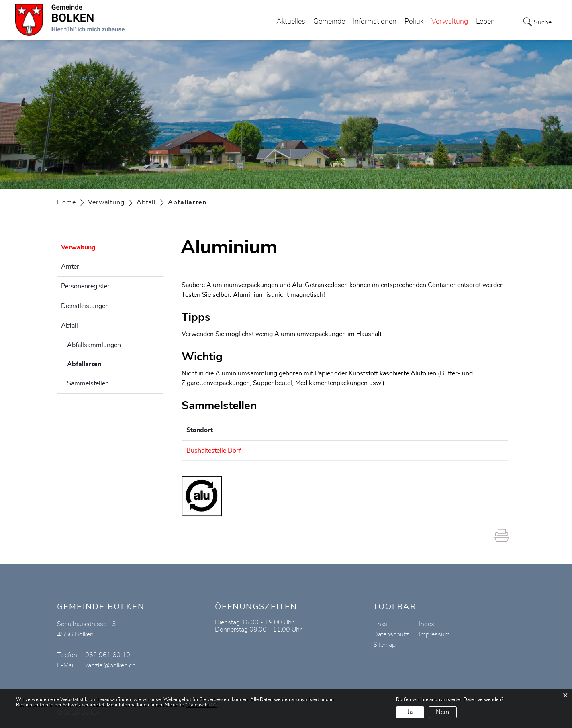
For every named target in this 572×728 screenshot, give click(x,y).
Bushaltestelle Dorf (214, 451)
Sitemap (384, 645)
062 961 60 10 (108, 655)
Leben (485, 22)
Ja (410, 712)
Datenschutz (391, 634)
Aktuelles (291, 22)
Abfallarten (104, 363)
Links (380, 624)
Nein (442, 712)
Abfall (69, 326)
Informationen (375, 22)
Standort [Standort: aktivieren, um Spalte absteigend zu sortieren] (200, 430)
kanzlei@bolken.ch (110, 665)
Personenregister (85, 286)
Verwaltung (450, 22)
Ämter (70, 267)
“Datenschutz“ (201, 705)
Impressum (434, 634)
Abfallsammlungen (94, 345)
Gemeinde (329, 22)
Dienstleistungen (85, 306)
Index (427, 624)
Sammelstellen (88, 383)
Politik (414, 22)
